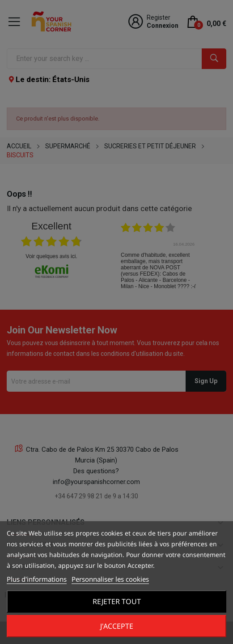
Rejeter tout (117, 601)
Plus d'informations (37, 579)
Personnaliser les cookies (110, 579)
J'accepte (117, 626)
